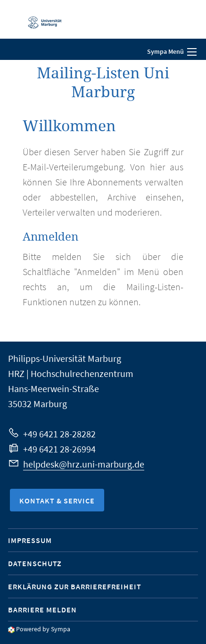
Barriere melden (42, 610)
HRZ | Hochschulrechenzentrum (71, 373)
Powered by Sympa (43, 629)
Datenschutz (35, 563)
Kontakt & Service (57, 501)
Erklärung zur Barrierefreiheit (75, 586)
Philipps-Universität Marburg (65, 358)
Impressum (30, 540)
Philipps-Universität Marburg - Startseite (40, 19)
